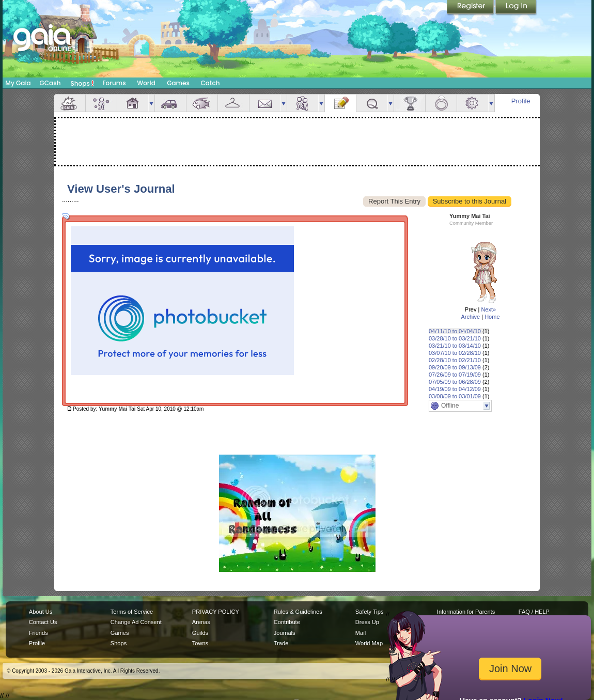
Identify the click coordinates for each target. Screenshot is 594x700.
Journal (340, 103)
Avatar (101, 103)
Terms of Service (132, 612)
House (133, 103)
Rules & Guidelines (298, 612)
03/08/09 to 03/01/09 (455, 396)
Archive (470, 317)
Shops (82, 83)
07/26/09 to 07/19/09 (455, 375)
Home (492, 317)
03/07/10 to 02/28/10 (455, 353)
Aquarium (202, 103)
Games (178, 83)
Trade (281, 643)
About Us (41, 612)
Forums (114, 83)
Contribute (287, 622)
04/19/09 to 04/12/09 (455, 389)
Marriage (441, 103)
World (146, 83)
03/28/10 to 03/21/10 (455, 338)
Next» (488, 309)
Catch (210, 83)
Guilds (200, 633)
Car (170, 103)
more (151, 103)
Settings (473, 103)
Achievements (410, 103)
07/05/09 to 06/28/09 (455, 382)
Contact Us (43, 622)
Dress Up (367, 622)
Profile (521, 101)
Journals (285, 633)
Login (516, 8)
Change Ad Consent (136, 622)
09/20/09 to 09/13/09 (455, 367)
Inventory (233, 103)
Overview (70, 103)
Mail (265, 103)
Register (471, 8)
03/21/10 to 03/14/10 (455, 346)
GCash (50, 83)
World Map (369, 643)
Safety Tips (370, 612)
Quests (372, 103)
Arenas (201, 622)
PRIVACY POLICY (216, 612)
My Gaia (18, 83)
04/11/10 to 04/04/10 (455, 331)
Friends (303, 103)
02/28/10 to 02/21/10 (455, 360)
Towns (200, 643)
